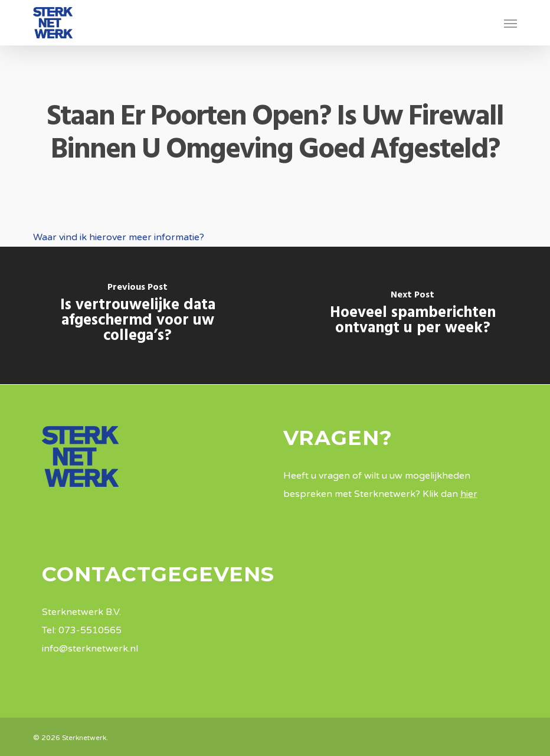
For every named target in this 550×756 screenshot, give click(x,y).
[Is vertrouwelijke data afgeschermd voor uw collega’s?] (137, 315)
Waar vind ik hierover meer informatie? (119, 237)
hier (469, 494)
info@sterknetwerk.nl (90, 649)
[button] (510, 23)
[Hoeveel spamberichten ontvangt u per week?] (413, 315)
